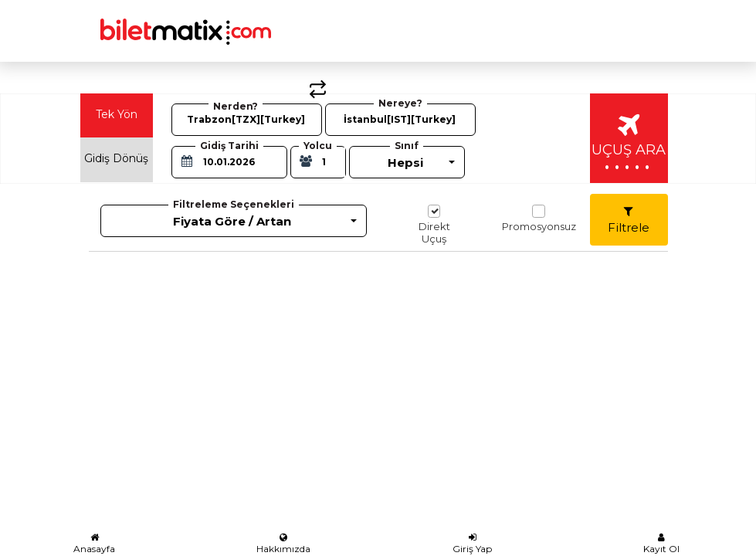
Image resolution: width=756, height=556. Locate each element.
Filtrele (629, 220)
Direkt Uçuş (434, 225)
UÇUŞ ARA (629, 145)
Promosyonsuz (539, 219)
